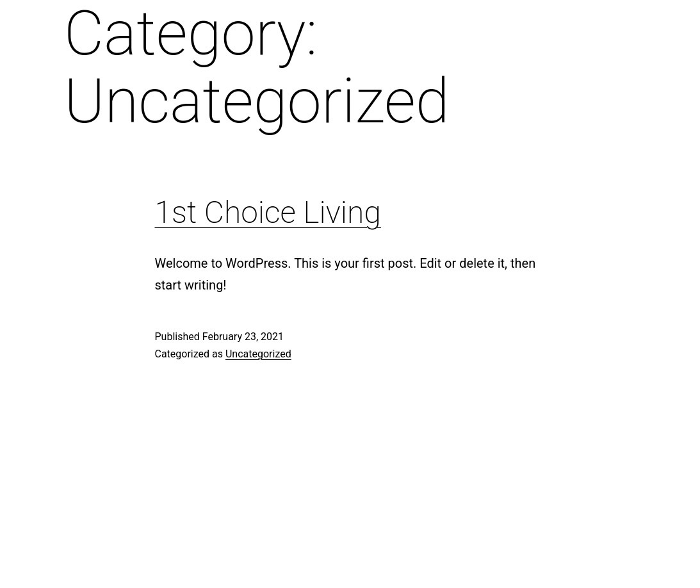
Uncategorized (258, 354)
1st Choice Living (268, 212)
